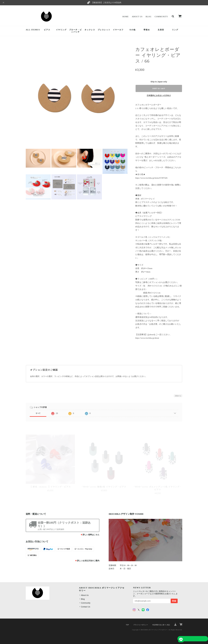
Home (126, 17)
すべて (38, 413)
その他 (132, 30)
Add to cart (159, 88)
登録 (174, 601)
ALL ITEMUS (33, 30)
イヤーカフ (118, 30)
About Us (137, 17)
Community (161, 17)
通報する (178, 396)
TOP (127, 625)
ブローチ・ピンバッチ (75, 31)
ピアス (47, 30)
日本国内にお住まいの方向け (159, 95)
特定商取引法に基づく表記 (161, 625)
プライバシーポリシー (141, 625)
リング (175, 30)
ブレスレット (104, 30)
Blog (149, 17)
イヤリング (61, 30)
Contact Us (85, 607)
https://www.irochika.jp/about (147, 338)
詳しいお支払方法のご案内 (88, 561)
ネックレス (90, 30)
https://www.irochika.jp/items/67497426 (151, 178)
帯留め (147, 30)
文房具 (161, 30)
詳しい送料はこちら (91, 535)
